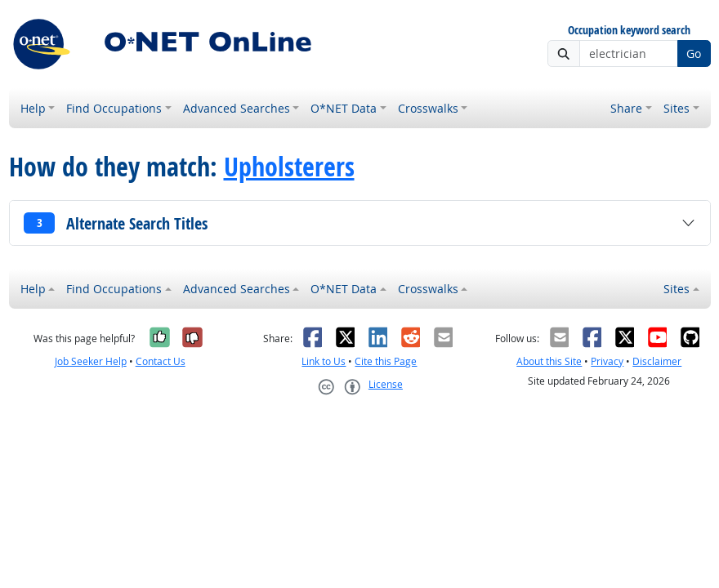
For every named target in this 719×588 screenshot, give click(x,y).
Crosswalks (428, 108)
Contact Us (161, 361)
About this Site (549, 361)
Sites (677, 108)
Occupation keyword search (629, 31)
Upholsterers (289, 167)
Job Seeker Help (91, 361)
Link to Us (324, 361)
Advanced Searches (237, 108)
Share (626, 108)
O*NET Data (344, 108)
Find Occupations (114, 108)
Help (33, 108)
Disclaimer (657, 361)
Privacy (607, 361)
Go (694, 53)
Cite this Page (386, 361)
